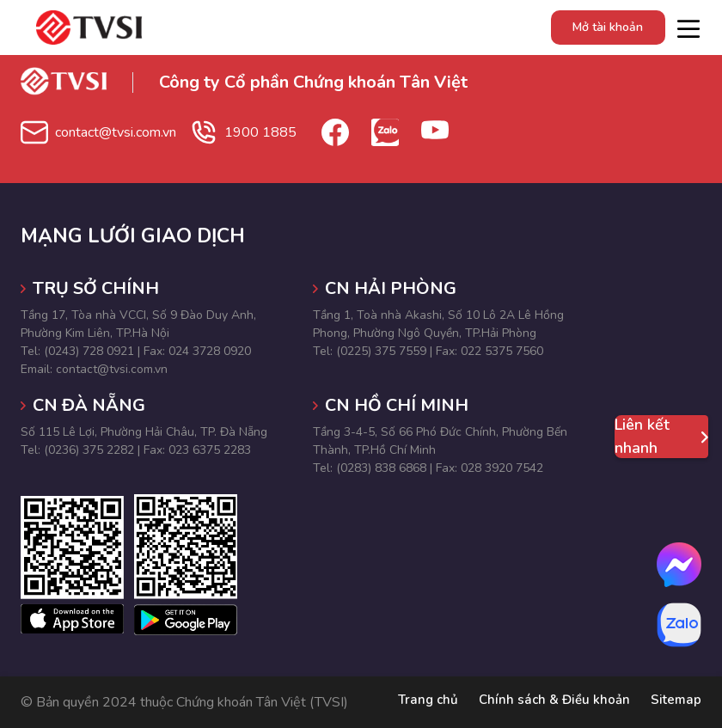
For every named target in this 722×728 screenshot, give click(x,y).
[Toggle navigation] (688, 28)
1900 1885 (280, 132)
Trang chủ (420, 702)
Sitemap (675, 702)
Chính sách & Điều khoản (550, 702)
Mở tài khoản (606, 28)
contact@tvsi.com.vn (123, 132)
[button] (619, 492)
